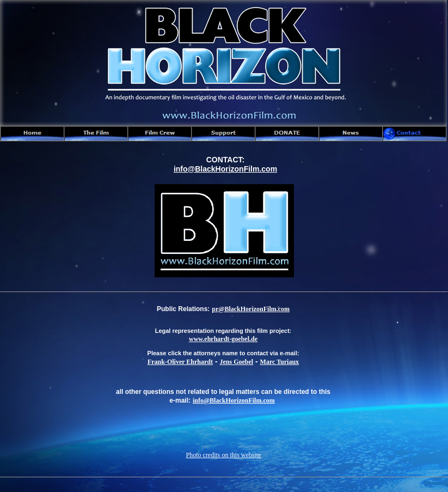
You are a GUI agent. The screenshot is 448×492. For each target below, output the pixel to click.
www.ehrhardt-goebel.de (223, 339)
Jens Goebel (236, 362)
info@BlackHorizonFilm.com (234, 400)
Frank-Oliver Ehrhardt (180, 362)
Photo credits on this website (224, 455)
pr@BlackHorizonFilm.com (251, 309)
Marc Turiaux (280, 362)
